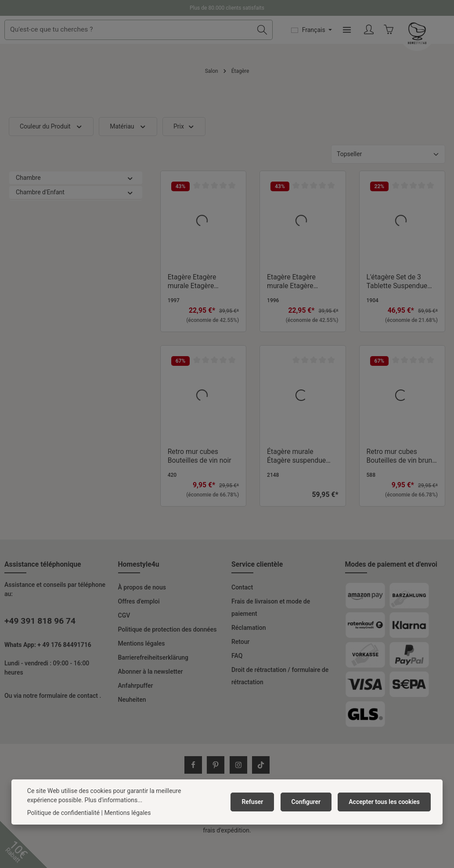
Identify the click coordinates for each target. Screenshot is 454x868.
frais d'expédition (198, 833)
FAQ (237, 680)
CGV (124, 640)
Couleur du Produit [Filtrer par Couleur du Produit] (51, 151)
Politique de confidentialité (63, 813)
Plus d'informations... (82, 800)
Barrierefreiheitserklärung (153, 682)
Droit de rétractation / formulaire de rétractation (280, 700)
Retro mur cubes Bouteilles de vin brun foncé (400, 481)
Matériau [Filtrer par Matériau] (128, 151)
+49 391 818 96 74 (40, 645)
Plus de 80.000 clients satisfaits (227, 8)
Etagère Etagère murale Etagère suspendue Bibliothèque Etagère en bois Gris (200, 306)
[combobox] (194, 42)
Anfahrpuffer (136, 710)
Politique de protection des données (168, 654)
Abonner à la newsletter (151, 696)
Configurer (310, 802)
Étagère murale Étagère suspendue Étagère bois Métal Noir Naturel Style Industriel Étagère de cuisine (299, 481)
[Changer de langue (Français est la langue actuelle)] (362, 42)
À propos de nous (142, 612)
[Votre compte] (420, 42)
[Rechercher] (312, 42)
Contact (242, 612)
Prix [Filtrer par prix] (184, 151)
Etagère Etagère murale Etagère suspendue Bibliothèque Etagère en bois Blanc (299, 306)
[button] (130, 202)
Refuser (259, 802)
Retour (241, 666)
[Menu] (397, 42)
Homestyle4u (139, 589)
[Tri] (388, 179)
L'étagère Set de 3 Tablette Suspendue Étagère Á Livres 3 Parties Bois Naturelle (400, 306)
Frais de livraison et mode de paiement (271, 632)
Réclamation (249, 652)
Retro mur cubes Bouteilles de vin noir (200, 480)
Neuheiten (132, 724)
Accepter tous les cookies (386, 802)
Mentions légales (142, 668)
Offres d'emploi (139, 626)
